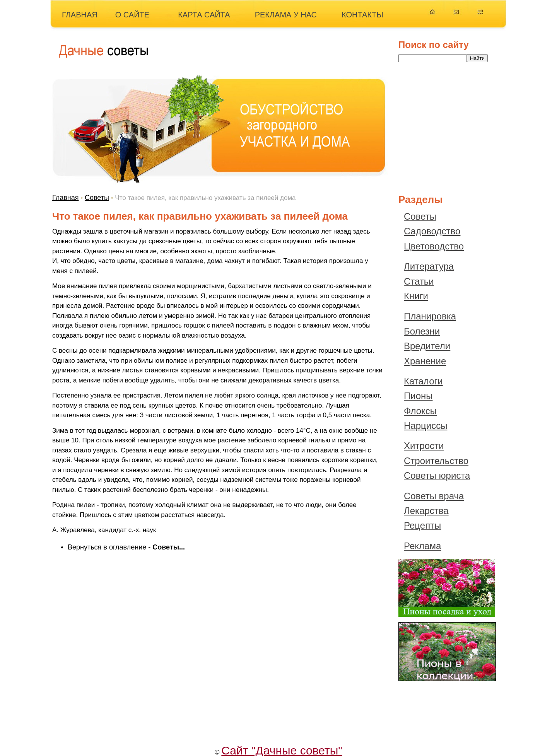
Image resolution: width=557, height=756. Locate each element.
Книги (416, 296)
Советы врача (434, 496)
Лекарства (426, 511)
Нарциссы (425, 426)
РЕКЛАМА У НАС (286, 15)
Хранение (425, 361)
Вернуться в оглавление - (126, 547)
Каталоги (423, 381)
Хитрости (424, 446)
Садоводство (432, 231)
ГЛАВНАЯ (80, 15)
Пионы (418, 396)
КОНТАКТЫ (362, 15)
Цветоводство (434, 246)
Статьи (419, 281)
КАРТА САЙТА (204, 15)
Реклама (422, 546)
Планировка (430, 316)
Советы (97, 198)
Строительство (436, 461)
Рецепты (422, 525)
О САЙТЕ (132, 15)
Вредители (427, 346)
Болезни (422, 331)
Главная (66, 198)
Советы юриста (437, 475)
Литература (429, 266)
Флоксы (420, 411)
